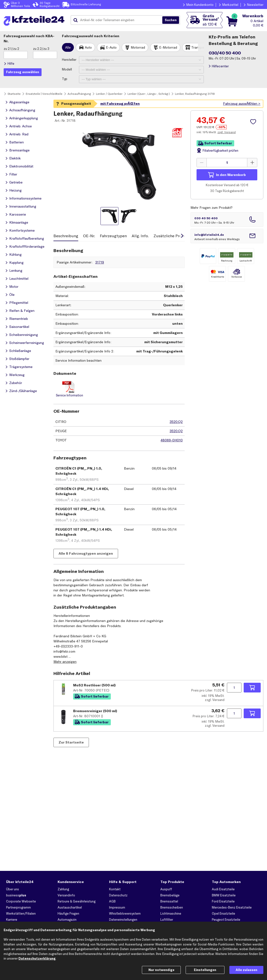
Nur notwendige (161, 970)
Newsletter (255, 5)
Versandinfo (66, 895)
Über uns (13, 889)
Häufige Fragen (68, 913)
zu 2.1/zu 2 (11, 49)
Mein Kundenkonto (200, 5)
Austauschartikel (70, 907)
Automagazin (67, 919)
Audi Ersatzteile (223, 889)
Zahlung (63, 889)
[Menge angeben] (227, 163)
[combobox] (118, 20)
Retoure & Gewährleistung (77, 901)
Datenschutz (118, 895)
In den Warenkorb (231, 175)
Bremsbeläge (170, 895)
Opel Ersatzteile (224, 913)
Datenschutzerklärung (37, 958)
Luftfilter (167, 919)
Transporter (200, 47)
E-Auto (111, 47)
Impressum (117, 907)
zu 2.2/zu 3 (41, 49)
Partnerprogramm (18, 907)
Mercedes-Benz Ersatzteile (232, 907)
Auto (88, 47)
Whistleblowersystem (125, 913)
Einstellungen (205, 970)
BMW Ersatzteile (224, 895)
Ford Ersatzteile (223, 901)
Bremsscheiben (172, 907)
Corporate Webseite (21, 901)
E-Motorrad (168, 47)
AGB (112, 901)
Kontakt (115, 889)
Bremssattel (169, 901)
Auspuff (166, 889)
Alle (68, 47)
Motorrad (138, 47)
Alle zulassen (246, 970)
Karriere (12, 919)
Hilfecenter (220, 66)
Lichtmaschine (171, 913)
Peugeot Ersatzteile (226, 919)
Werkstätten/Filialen (21, 913)
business (16, 895)
